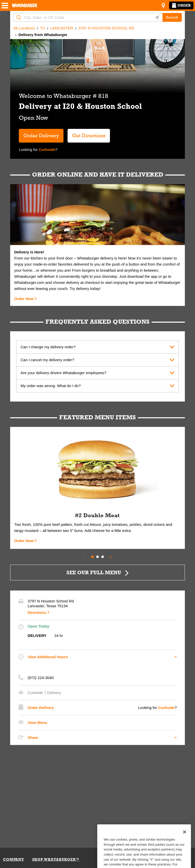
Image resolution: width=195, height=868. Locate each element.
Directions (37, 612)
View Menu (37, 723)
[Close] (185, 839)
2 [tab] (97, 557)
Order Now (24, 299)
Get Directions (86, 134)
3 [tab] (103, 557)
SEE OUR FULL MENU (94, 572)
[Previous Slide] (84, 557)
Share (33, 737)
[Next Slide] (111, 557)
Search (172, 17)
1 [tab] (92, 557)
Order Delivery (41, 135)
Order (181, 5)
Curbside (47, 150)
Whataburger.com (30, 282)
